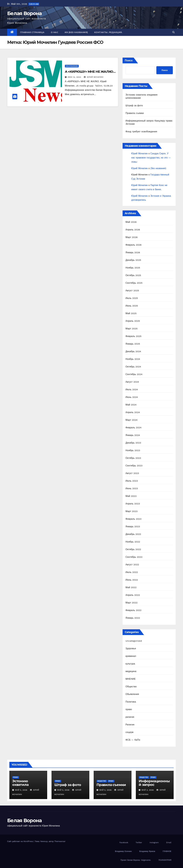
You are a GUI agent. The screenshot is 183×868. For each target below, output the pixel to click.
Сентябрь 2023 (134, 466)
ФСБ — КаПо (133, 740)
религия (130, 717)
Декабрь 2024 (133, 351)
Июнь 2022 (132, 580)
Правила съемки (135, 113)
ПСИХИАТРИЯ (165, 860)
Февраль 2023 (133, 519)
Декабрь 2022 (133, 534)
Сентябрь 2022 (134, 557)
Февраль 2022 (133, 610)
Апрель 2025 (133, 321)
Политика (131, 702)
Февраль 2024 (133, 428)
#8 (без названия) (76, 32)
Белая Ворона (24, 13)
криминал (131, 656)
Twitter (139, 843)
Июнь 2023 (132, 488)
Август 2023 (132, 473)
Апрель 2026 (133, 230)
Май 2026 (131, 222)
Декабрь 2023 (133, 443)
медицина (131, 671)
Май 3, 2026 (148, 790)
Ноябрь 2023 (133, 450)
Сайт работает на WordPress (20, 841)
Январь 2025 (133, 344)
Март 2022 (131, 603)
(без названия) (158, 168)
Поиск (129, 60)
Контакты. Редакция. (108, 32)
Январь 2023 (133, 527)
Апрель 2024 (133, 412)
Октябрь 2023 (133, 458)
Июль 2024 (132, 389)
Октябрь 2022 (133, 549)
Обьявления (132, 694)
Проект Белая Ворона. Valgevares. (136, 860)
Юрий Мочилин (94, 77)
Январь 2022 (133, 618)
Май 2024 (131, 405)
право (129, 709)
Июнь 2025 (132, 306)
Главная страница (32, 32)
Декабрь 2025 (133, 260)
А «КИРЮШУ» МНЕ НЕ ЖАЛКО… (90, 72)
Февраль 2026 (133, 245)
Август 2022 (132, 565)
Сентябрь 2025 (134, 283)
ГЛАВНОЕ (167, 851)
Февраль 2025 (133, 336)
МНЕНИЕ (130, 679)
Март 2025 (131, 329)
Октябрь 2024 (133, 367)
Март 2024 (131, 420)
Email (169, 843)
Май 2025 (131, 313)
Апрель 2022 (133, 595)
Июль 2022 (132, 572)
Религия (130, 725)
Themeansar (60, 841)
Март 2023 (131, 511)
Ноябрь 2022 (133, 542)
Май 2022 (131, 587)
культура (130, 664)
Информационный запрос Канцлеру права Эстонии (154, 786)
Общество (131, 687)
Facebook (124, 843)
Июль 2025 (132, 298)
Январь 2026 (133, 252)
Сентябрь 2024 (134, 374)
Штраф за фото (134, 106)
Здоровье (131, 648)
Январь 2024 (133, 435)
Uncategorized (72, 66)
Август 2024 (132, 382)
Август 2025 (132, 291)
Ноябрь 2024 (133, 359)
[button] (174, 32)
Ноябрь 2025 (133, 268)
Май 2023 (131, 496)
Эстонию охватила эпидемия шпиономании (25, 786)
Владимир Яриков (147, 851)
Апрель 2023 (133, 504)
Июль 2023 (132, 481)
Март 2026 (131, 237)
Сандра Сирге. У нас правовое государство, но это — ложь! (151, 158)
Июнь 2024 (132, 397)
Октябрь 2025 (133, 275)
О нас (55, 32)
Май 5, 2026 (21, 790)
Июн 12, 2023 (74, 77)
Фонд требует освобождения (141, 131)
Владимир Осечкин (123, 851)
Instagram (154, 843)
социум (129, 732)
